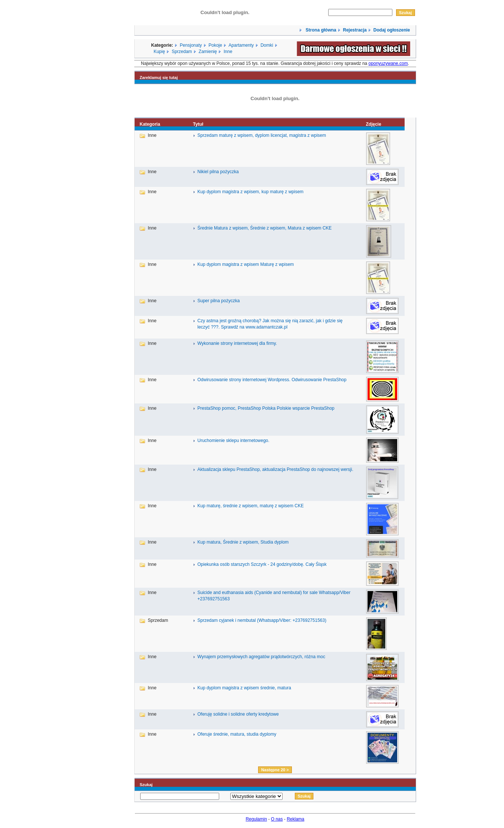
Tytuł (198, 124)
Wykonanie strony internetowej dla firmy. (237, 343)
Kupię (159, 52)
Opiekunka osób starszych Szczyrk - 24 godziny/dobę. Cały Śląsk (262, 564)
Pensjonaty (191, 45)
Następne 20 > (275, 770)
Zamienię (208, 52)
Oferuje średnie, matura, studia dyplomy (237, 734)
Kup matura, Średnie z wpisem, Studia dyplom (243, 542)
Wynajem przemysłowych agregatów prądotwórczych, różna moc (261, 657)
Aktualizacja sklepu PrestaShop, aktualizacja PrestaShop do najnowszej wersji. (275, 469)
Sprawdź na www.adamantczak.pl (254, 327)
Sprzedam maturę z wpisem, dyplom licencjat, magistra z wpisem (262, 135)
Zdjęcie (373, 124)
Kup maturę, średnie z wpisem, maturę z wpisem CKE (251, 506)
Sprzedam (182, 52)
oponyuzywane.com (388, 63)
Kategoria (150, 124)
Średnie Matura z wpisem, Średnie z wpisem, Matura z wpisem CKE (264, 228)
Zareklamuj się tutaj (159, 77)
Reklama (295, 819)
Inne (228, 52)
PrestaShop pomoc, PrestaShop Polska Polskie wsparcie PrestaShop (266, 408)
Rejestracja (355, 30)
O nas (277, 819)
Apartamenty (241, 45)
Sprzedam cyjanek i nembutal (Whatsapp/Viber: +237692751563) (262, 620)
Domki (267, 45)
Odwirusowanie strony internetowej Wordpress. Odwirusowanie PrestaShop (272, 380)
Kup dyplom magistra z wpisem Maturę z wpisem (246, 264)
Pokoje (215, 45)
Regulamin (256, 819)
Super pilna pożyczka (218, 301)
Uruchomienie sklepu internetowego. (233, 441)
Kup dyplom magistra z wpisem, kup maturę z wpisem (250, 192)
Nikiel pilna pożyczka (218, 172)
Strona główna (320, 30)
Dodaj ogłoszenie (392, 30)
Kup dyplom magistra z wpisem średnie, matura (244, 688)
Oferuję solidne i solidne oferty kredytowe (238, 714)
